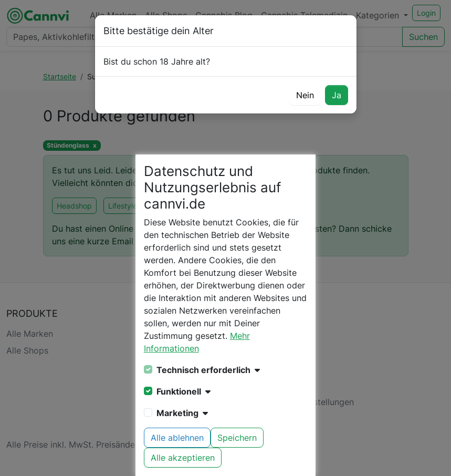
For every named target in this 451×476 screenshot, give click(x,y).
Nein (305, 95)
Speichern (237, 438)
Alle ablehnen (177, 438)
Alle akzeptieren (183, 458)
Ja (337, 95)
